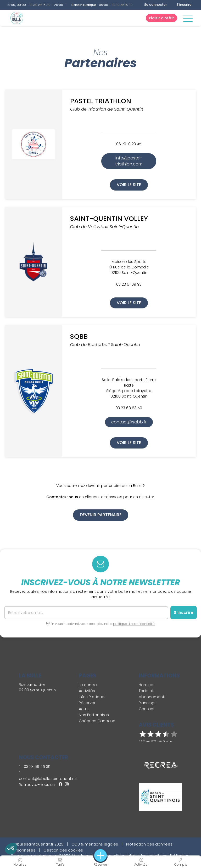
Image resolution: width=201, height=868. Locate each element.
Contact (147, 709)
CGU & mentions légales (95, 844)
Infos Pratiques (93, 697)
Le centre (88, 685)
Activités (87, 691)
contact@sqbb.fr (129, 422)
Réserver (87, 703)
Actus (84, 709)
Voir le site (129, 185)
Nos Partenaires (94, 715)
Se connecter (156, 5)
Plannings (148, 703)
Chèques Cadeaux (97, 721)
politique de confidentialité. (134, 624)
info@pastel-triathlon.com (129, 161)
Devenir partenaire (101, 515)
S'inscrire (184, 5)
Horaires (147, 685)
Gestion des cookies (63, 850)
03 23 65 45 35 (35, 767)
